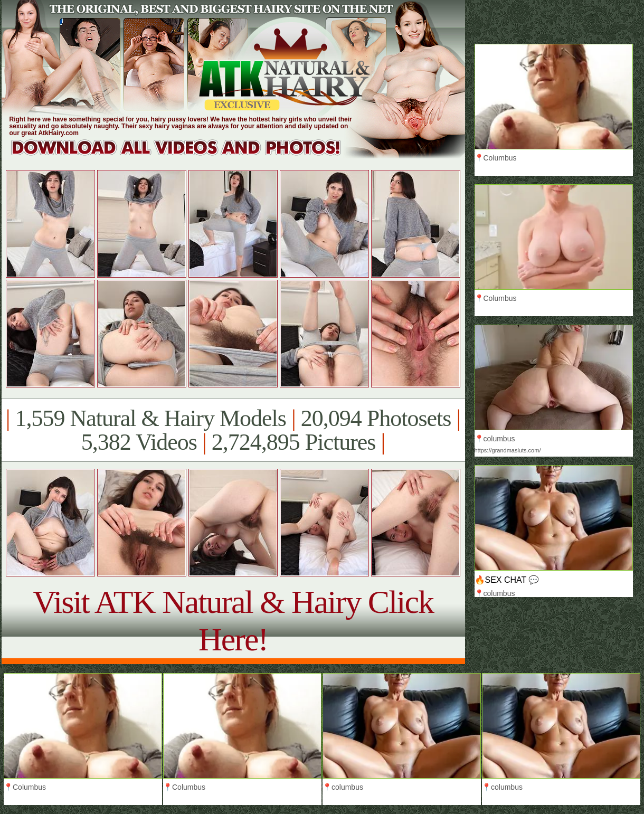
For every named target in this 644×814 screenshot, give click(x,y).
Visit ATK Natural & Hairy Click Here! (233, 621)
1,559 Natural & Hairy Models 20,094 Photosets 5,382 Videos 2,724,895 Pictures (233, 430)
